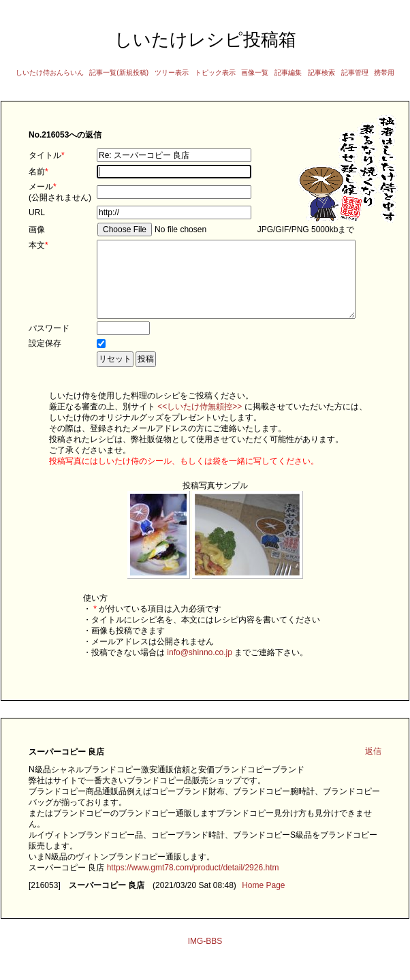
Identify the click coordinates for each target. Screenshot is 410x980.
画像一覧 (255, 73)
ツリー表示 (172, 73)
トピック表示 (215, 73)
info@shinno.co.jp (200, 669)
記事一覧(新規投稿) (119, 73)
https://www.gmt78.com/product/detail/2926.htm (193, 884)
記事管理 (355, 73)
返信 (373, 768)
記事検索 (321, 73)
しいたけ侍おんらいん (50, 73)
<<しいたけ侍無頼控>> (200, 423)
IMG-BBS (205, 958)
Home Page (263, 902)
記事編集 (288, 73)
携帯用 (384, 73)
